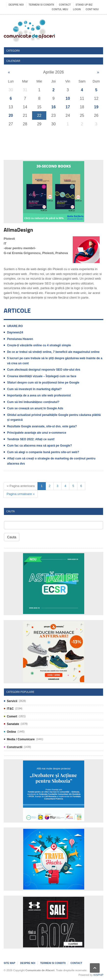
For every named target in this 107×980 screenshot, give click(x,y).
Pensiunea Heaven (20, 339)
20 (11, 115)
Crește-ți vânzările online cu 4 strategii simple (39, 345)
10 (68, 98)
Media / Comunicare (21, 739)
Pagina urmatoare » (21, 494)
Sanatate (13, 724)
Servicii (12, 701)
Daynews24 (15, 332)
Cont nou (92, 9)
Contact (65, 5)
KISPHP (98, 975)
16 (54, 107)
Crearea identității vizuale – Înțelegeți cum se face (42, 376)
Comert (12, 716)
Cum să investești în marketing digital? (34, 389)
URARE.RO (15, 326)
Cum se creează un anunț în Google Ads (35, 408)
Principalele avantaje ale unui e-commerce (37, 433)
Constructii (15, 747)
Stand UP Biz (84, 5)
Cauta (12, 537)
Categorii (13, 50)
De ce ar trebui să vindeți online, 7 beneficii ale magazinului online (53, 352)
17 (68, 107)
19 (96, 107)
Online (11, 732)
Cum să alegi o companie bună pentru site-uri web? (43, 452)
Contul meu (60, 9)
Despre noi (16, 5)
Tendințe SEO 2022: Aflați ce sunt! (31, 439)
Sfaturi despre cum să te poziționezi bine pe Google (43, 383)
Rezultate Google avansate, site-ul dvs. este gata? (42, 426)
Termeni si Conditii (41, 5)
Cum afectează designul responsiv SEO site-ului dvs (44, 370)
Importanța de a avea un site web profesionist (39, 395)
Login (77, 9)
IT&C (10, 709)
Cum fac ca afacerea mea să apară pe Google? (40, 446)
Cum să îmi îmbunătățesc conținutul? (33, 402)
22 (39, 115)
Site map (9, 963)
